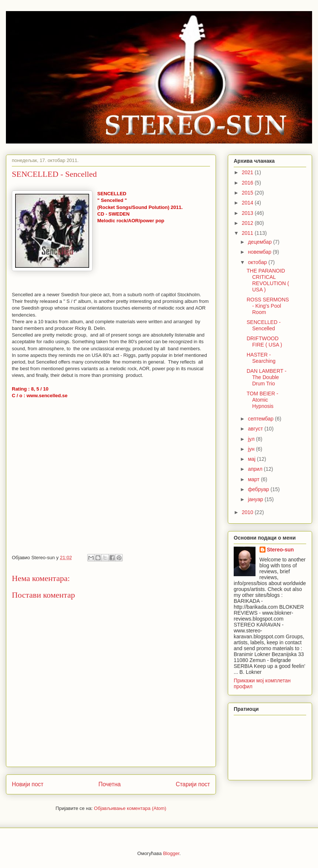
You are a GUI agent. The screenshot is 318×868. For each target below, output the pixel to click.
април (256, 469)
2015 (248, 193)
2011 (248, 233)
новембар (260, 252)
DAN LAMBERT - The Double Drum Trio (267, 377)
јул (252, 439)
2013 (248, 213)
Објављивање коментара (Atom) (130, 808)
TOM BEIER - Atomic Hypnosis (262, 400)
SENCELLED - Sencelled (264, 325)
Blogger (171, 853)
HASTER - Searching (261, 358)
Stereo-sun (280, 550)
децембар (260, 242)
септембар (261, 419)
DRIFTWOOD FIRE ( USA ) (264, 342)
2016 (248, 183)
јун (252, 449)
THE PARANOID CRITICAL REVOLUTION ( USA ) (268, 280)
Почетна (109, 784)
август (256, 429)
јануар (256, 499)
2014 (248, 203)
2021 (248, 172)
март (254, 479)
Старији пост (193, 784)
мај (252, 459)
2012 (248, 223)
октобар (258, 262)
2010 (248, 512)
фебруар (259, 489)
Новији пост (28, 784)
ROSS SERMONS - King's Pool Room (268, 306)
